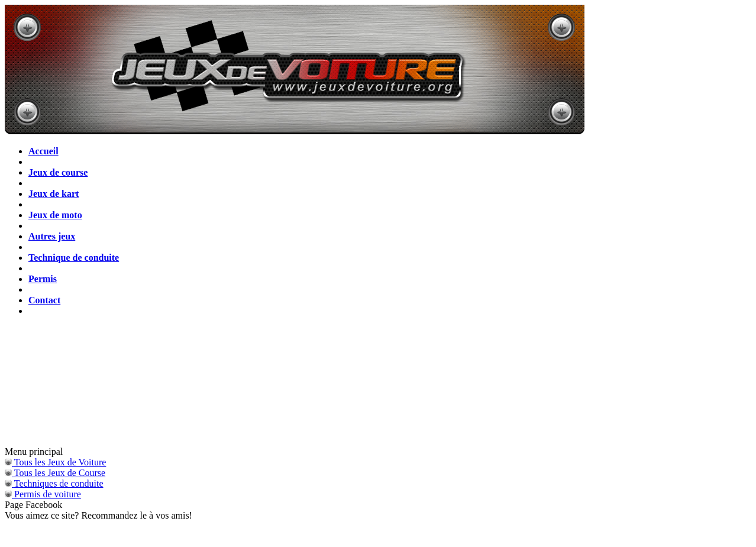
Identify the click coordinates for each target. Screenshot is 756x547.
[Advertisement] (378, 385)
